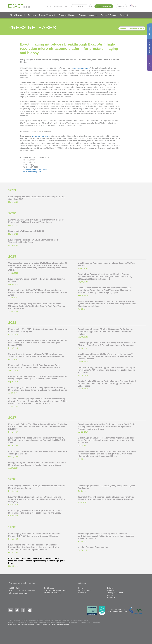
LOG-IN (121, 6)
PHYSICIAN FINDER (104, 6)
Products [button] (32, 15)
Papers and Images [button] (67, 15)
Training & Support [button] (109, 15)
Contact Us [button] (125, 15)
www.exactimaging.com (82, 68)
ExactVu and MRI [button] (47, 15)
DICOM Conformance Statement (61, 624)
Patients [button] (82, 15)
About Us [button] (93, 15)
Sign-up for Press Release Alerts (132, 28)
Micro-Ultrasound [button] (17, 15)
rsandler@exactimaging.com (36, 169)
